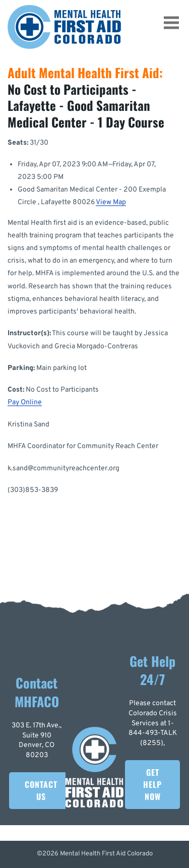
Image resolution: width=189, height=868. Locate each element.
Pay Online (25, 402)
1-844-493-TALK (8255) (153, 733)
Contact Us (41, 790)
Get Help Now (152, 784)
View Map (111, 202)
